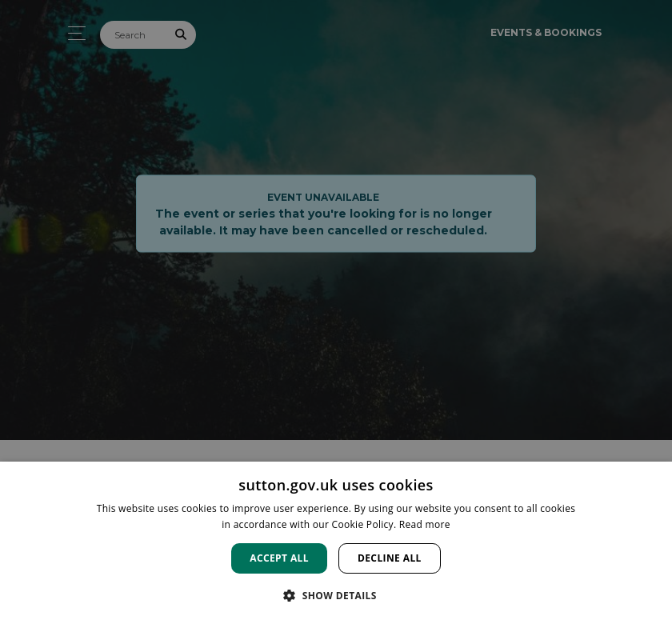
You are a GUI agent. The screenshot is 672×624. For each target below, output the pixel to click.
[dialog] (336, 543)
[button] (336, 595)
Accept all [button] (279, 558)
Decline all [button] (390, 558)
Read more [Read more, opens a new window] (425, 524)
